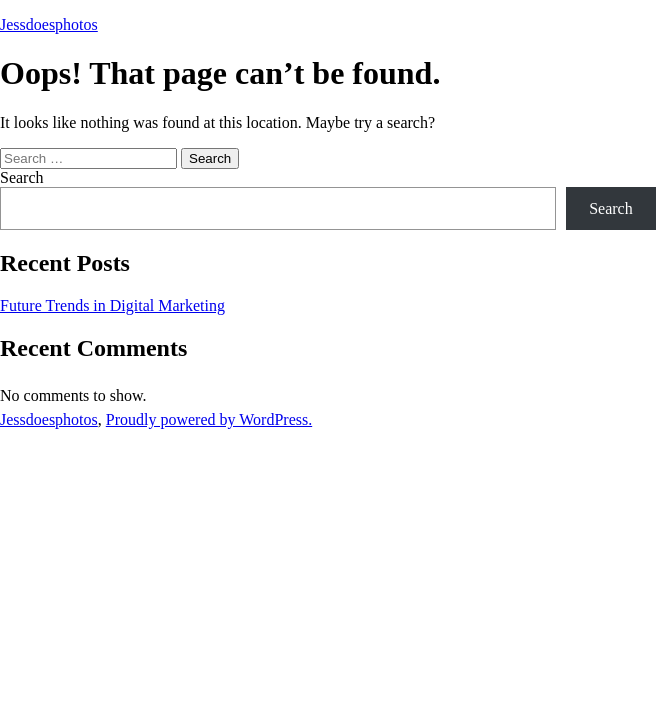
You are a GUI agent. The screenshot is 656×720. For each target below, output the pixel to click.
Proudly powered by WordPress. (209, 419)
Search (22, 177)
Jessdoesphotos (49, 24)
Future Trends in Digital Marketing (112, 305)
